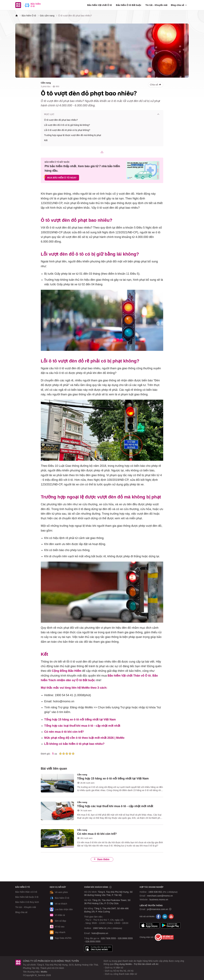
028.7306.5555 (108, 938)
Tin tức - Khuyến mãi (156, 5)
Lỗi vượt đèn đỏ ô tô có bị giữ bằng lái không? (67, 125)
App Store (149, 925)
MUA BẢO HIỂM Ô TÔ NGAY (62, 178)
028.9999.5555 (125, 938)
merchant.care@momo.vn (160, 896)
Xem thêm (101, 859)
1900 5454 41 (100, 928)
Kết (46, 140)
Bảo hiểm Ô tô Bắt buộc (129, 5)
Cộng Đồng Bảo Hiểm (67, 671)
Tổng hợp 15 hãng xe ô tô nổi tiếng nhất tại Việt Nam (80, 719)
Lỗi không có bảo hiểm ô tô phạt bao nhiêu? (74, 744)
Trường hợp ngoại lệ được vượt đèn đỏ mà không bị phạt (73, 135)
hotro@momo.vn (100, 933)
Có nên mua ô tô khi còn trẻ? (64, 732)
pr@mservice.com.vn (158, 909)
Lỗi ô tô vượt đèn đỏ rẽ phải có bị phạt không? (67, 130)
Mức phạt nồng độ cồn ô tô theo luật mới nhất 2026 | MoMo (84, 738)
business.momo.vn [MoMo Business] (159, 900)
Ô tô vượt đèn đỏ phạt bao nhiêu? (61, 120)
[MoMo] (17, 16)
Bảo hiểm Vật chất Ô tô (99, 5)
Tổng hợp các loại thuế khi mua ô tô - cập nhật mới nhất (82, 726)
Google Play (171, 925)
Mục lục (102, 114)
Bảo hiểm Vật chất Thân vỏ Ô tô (129, 676)
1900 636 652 (163, 892)
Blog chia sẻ (179, 5)
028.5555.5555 (93, 942)
